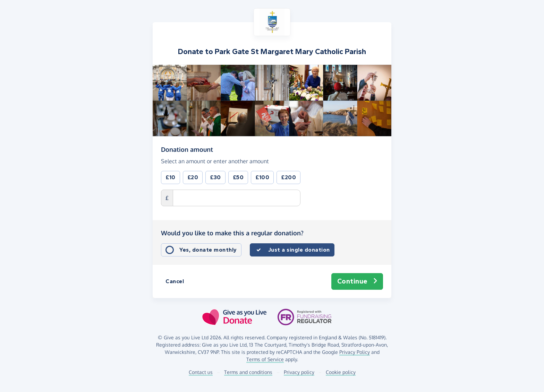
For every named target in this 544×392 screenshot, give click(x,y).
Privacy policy (299, 372)
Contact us (201, 372)
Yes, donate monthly (208, 250)
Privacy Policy (355, 352)
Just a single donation (299, 250)
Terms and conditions (248, 372)
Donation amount (187, 149)
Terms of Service (265, 359)
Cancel (175, 281)
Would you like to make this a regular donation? (232, 233)
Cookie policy (341, 372)
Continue (357, 281)
